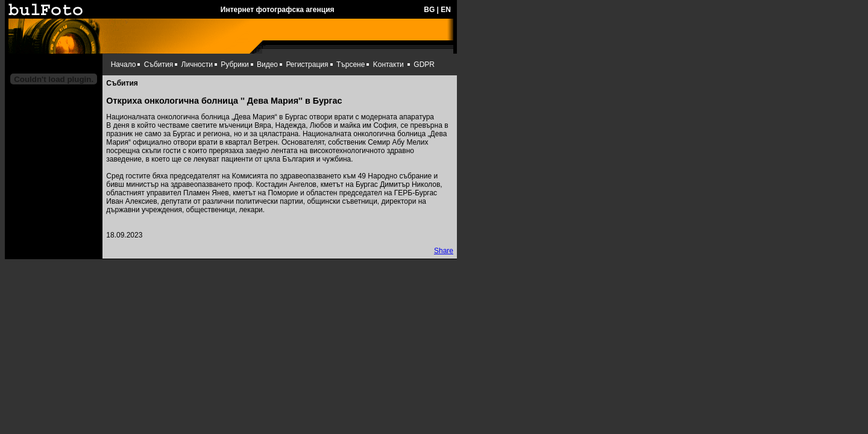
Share (444, 251)
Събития (159, 64)
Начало (124, 64)
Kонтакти (388, 64)
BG (429, 10)
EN (446, 10)
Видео (267, 64)
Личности (197, 64)
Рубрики (234, 64)
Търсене (351, 64)
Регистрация (307, 64)
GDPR (424, 64)
